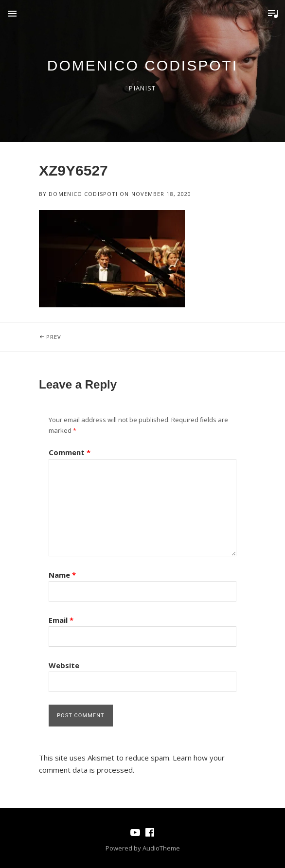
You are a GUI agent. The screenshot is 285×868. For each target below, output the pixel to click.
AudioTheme (161, 848)
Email (61, 620)
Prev (78, 331)
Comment (70, 452)
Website (64, 665)
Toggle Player (273, 14)
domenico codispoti (142, 65)
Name (62, 575)
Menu (12, 14)
